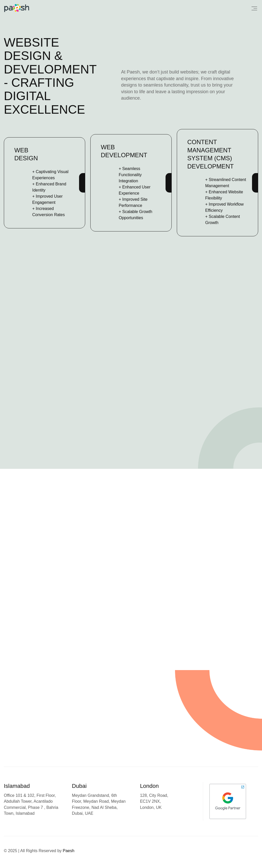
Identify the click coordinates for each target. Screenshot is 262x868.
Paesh (68, 851)
